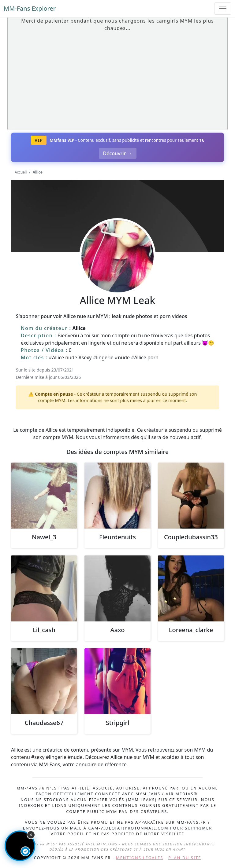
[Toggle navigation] (223, 9)
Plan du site (185, 858)
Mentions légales (140, 858)
